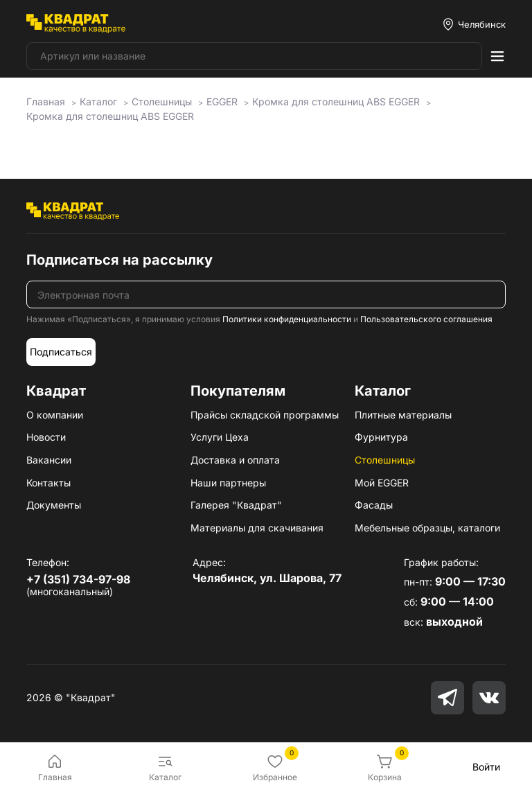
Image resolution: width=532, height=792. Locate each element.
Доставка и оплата (235, 460)
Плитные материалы (403, 415)
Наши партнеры (228, 483)
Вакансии (49, 460)
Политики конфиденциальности (287, 319)
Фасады (374, 505)
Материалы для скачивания (257, 528)
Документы (54, 505)
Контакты (48, 483)
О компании (55, 415)
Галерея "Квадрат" (236, 505)
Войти (486, 767)
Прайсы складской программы (265, 415)
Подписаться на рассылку (119, 260)
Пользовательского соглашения (426, 319)
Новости (46, 437)
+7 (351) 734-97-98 (78, 579)
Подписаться (61, 352)
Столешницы (385, 460)
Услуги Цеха (220, 437)
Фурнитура (381, 437)
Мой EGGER (382, 483)
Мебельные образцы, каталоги (427, 528)
